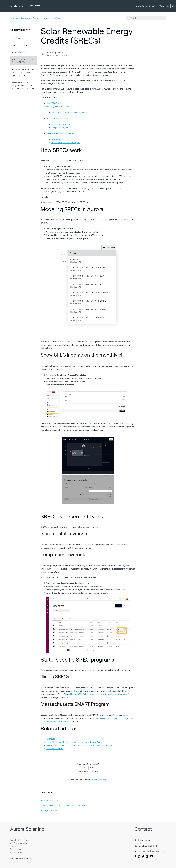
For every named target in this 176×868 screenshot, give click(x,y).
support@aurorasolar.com (154, 851)
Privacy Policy (16, 852)
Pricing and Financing (41, 18)
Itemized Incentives (20, 45)
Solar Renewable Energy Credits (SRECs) (22, 61)
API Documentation (19, 843)
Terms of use (16, 849)
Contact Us (164, 6)
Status (13, 846)
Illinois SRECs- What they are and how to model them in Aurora (23, 72)
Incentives (56, 18)
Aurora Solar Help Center (20, 18)
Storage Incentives (20, 52)
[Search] (146, 18)
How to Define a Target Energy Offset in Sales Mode (64, 805)
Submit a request (98, 780)
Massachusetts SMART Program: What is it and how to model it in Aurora (23, 85)
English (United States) (145, 6)
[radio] (84, 768)
